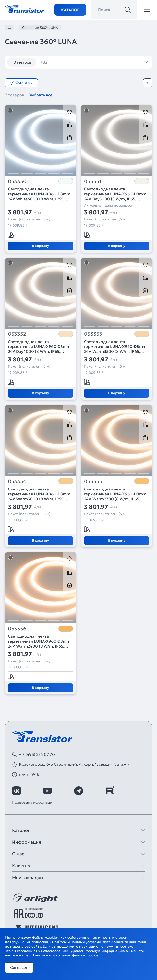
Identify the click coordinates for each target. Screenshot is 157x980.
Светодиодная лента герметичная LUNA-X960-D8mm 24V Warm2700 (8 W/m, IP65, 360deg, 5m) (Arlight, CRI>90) (115, 494)
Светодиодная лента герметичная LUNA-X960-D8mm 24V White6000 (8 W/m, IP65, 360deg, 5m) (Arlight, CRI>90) (39, 194)
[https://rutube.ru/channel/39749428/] (110, 791)
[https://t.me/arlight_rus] (79, 791)
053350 (17, 181)
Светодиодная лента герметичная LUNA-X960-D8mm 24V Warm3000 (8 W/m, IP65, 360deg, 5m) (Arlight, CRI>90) (39, 494)
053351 (93, 181)
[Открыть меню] (147, 10)
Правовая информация (33, 802)
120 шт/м (78, 62)
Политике (40, 955)
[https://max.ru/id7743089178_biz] (141, 791)
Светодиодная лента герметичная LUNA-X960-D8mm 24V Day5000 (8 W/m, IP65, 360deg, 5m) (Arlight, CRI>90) (115, 194)
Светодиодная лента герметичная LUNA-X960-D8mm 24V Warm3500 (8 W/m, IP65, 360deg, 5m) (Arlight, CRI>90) (115, 346)
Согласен (19, 967)
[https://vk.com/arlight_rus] (16, 791)
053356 (17, 629)
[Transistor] (25, 9)
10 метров (22, 62)
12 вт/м (50, 62)
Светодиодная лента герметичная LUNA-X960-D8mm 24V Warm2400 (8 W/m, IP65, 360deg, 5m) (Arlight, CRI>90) (39, 641)
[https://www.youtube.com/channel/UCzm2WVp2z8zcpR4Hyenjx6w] (47, 791)
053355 (93, 482)
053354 (17, 482)
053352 (17, 334)
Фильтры (21, 83)
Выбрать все (40, 95)
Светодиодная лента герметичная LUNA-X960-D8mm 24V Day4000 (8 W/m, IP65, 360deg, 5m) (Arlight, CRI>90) (39, 346)
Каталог (70, 10)
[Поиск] (128, 10)
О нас (18, 854)
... (9, 27)
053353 (93, 334)
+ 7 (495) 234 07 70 (37, 754)
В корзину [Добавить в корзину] (40, 246)
